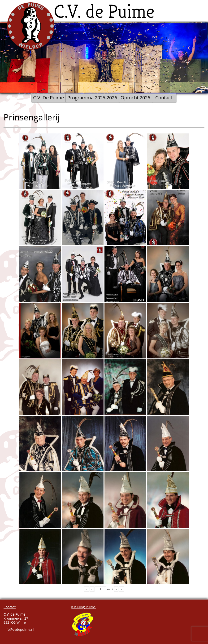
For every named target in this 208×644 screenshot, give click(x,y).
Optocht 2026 (135, 98)
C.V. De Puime (48, 98)
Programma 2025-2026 (92, 98)
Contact (164, 98)
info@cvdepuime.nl (19, 629)
